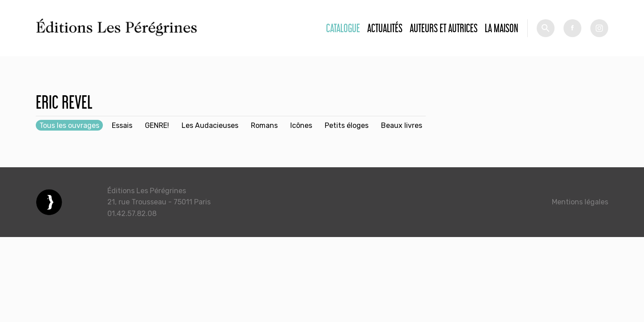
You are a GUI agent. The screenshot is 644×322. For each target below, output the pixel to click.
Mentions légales (580, 202)
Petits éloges (347, 125)
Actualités (385, 28)
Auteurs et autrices (444, 28)
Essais (122, 125)
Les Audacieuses (210, 125)
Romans (264, 125)
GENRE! (157, 125)
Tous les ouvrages (69, 125)
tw (599, 28)
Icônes (301, 125)
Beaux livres (402, 125)
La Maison (502, 28)
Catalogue (343, 28)
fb (572, 28)
